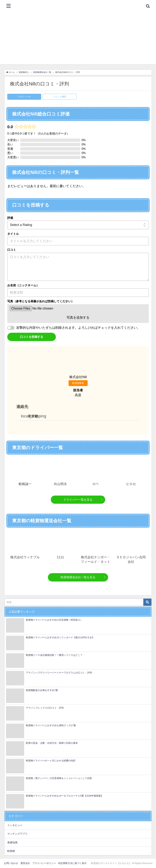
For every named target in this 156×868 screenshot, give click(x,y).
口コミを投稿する (32, 337)
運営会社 (25, 863)
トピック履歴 (60, 97)
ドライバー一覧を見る (78, 500)
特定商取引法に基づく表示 (72, 863)
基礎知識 (12, 842)
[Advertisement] (78, 39)
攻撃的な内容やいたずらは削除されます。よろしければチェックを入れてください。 (78, 328)
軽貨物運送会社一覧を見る (78, 577)
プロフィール (24, 97)
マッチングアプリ (17, 834)
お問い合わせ (11, 863)
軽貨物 (11, 851)
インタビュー (15, 825)
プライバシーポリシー (44, 863)
